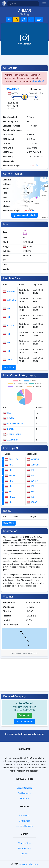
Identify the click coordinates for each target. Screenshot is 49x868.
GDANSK (9, 429)
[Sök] (26, 4)
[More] (39, 20)
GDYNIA (8, 326)
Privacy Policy (24, 848)
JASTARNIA (11, 440)
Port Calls (24, 798)
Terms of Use (24, 843)
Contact (25, 854)
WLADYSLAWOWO (14, 424)
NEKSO (8, 360)
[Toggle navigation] (44, 4)
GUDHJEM (10, 300)
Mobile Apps (24, 821)
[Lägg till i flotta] (31, 20)
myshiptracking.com (28, 864)
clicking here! (38, 81)
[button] (9, 20)
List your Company (24, 826)
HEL (7, 309)
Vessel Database (24, 788)
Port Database (25, 793)
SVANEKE (13, 89)
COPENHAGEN (12, 434)
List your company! (24, 721)
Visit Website (24, 715)
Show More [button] (9, 367)
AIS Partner (24, 816)
